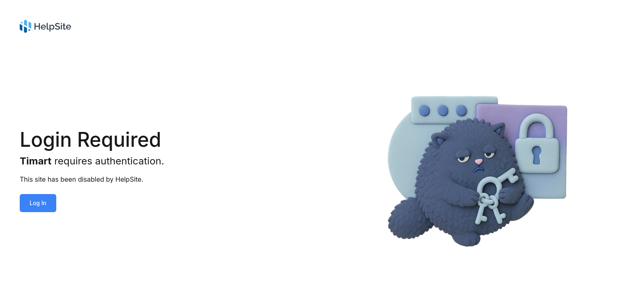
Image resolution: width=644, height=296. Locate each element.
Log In (38, 203)
